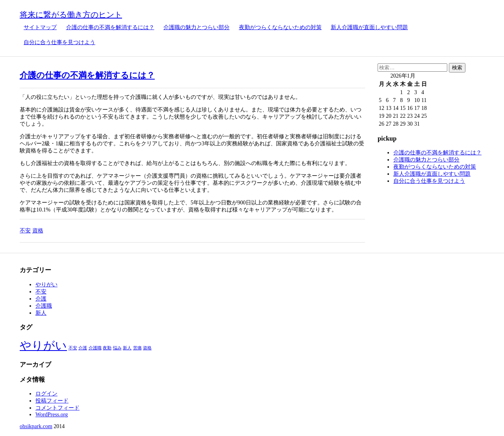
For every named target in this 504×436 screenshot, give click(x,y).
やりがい (46, 285)
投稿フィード (52, 401)
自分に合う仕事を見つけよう (59, 42)
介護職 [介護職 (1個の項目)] (95, 348)
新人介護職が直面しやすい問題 (369, 27)
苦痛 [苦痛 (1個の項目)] (137, 348)
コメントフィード (57, 408)
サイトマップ (40, 27)
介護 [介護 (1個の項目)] (83, 348)
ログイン (46, 394)
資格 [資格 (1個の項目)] (147, 348)
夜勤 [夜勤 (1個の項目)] (107, 348)
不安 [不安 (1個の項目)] (73, 348)
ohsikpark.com (36, 426)
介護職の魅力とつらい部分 (196, 27)
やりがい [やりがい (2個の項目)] (43, 345)
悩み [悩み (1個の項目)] (117, 348)
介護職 (44, 306)
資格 (38, 231)
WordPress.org (52, 415)
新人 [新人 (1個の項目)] (127, 348)
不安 (25, 231)
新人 (41, 313)
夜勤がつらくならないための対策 (280, 27)
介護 (41, 299)
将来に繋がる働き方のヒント (71, 15)
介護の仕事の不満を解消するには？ (110, 27)
